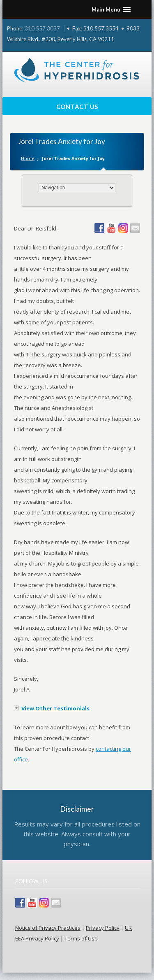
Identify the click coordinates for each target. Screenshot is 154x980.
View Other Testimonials (55, 708)
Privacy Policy (103, 928)
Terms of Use (81, 938)
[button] (111, 9)
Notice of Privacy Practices (48, 928)
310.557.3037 (42, 28)
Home (28, 158)
